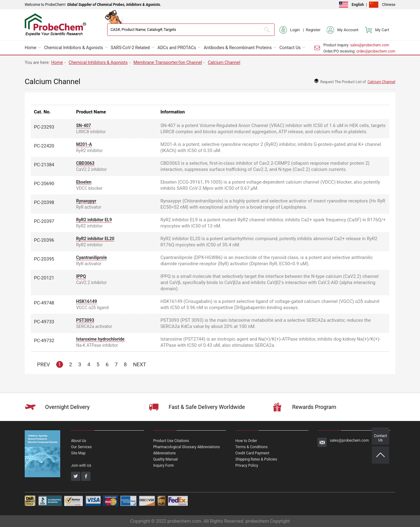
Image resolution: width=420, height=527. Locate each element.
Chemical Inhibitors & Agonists (74, 48)
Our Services (81, 447)
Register (313, 30)
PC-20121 (44, 278)
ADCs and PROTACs (177, 48)
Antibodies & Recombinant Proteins (238, 48)
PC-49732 (44, 341)
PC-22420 (44, 146)
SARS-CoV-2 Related (130, 48)
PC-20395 (44, 259)
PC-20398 (44, 202)
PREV (44, 364)
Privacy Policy (247, 465)
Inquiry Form (164, 465)
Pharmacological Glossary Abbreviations (187, 447)
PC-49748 (44, 303)
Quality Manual (166, 459)
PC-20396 (44, 240)
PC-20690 (44, 184)
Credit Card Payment (252, 453)
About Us (79, 441)
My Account (343, 30)
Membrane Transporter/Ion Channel (168, 62)
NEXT (140, 364)
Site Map (78, 453)
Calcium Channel (224, 62)
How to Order (246, 441)
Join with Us (81, 465)
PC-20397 (44, 221)
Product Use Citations (171, 441)
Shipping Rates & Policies (256, 459)
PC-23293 (44, 127)
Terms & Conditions (252, 447)
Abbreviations (164, 453)
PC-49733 (44, 322)
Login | (293, 30)
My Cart (377, 30)
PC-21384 (44, 165)
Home (31, 48)
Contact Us (290, 48)
